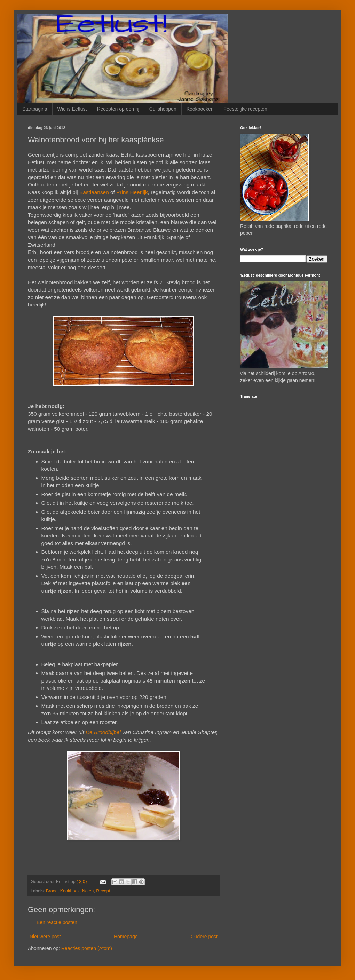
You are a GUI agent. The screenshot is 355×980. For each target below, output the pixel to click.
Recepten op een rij (118, 109)
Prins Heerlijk (132, 192)
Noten (88, 891)
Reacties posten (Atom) (87, 948)
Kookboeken (200, 109)
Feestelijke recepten (246, 109)
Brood (52, 891)
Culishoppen (163, 109)
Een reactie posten (57, 922)
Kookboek (70, 891)
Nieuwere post (45, 937)
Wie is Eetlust (72, 109)
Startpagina (35, 109)
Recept (103, 891)
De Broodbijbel (103, 732)
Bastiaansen (94, 192)
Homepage (126, 937)
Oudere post (204, 937)
